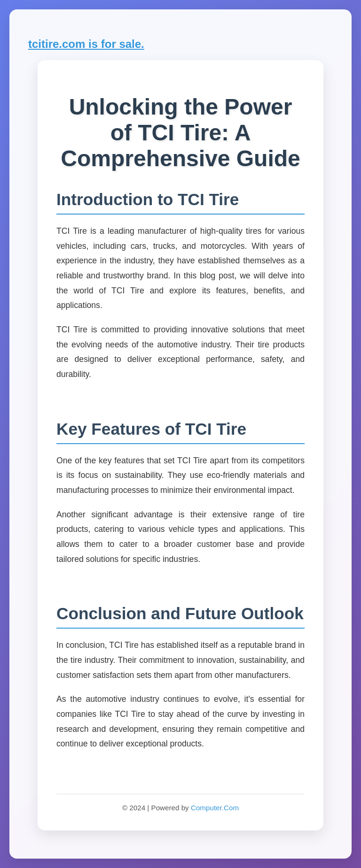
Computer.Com (215, 808)
